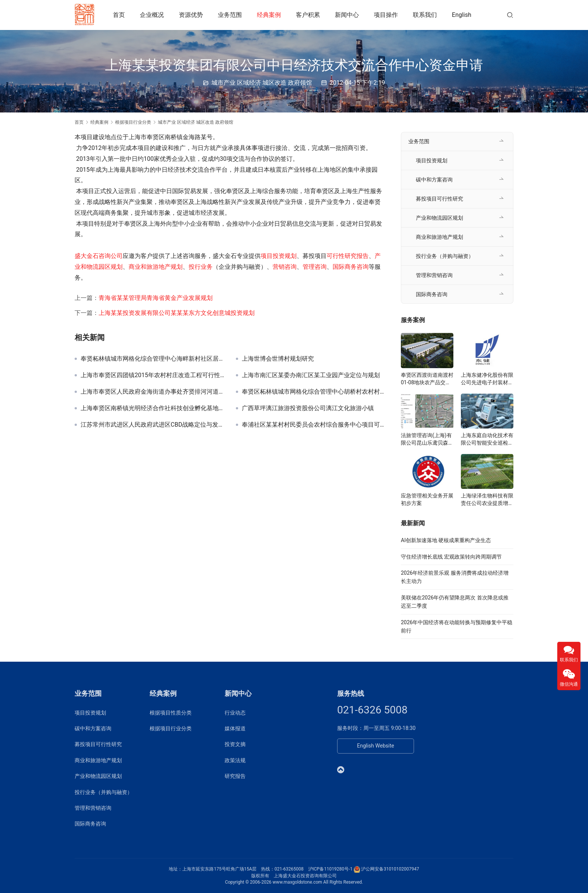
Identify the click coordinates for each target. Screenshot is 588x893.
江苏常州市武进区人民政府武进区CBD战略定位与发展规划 (153, 425)
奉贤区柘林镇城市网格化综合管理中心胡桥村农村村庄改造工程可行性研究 (314, 392)
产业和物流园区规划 (439, 218)
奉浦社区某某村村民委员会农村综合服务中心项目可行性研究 (314, 425)
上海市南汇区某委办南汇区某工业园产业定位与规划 (311, 375)
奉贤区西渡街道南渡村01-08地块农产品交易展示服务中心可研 (427, 379)
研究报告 (235, 776)
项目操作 (387, 15)
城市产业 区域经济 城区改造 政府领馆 (262, 83)
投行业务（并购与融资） (445, 256)
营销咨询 (285, 267)
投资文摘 (235, 744)
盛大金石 (87, 256)
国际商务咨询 (351, 267)
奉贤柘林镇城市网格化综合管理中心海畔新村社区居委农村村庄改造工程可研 (153, 359)
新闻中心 (348, 15)
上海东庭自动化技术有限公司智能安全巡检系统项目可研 (487, 439)
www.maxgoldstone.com (297, 882)
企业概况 (153, 15)
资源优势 (192, 15)
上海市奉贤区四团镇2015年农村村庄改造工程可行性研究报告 (153, 375)
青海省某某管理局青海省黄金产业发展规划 (156, 298)
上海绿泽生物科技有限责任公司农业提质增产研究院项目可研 (487, 500)
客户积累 (309, 15)
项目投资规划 (279, 256)
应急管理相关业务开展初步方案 (427, 499)
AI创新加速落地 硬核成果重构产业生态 (446, 540)
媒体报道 (235, 728)
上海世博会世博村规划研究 (278, 359)
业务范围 (231, 15)
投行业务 (201, 267)
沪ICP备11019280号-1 (331, 869)
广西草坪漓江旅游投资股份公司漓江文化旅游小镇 (308, 408)
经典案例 (270, 15)
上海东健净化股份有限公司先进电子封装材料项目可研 (487, 379)
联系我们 (426, 15)
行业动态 (235, 713)
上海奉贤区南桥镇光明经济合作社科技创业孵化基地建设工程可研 (153, 408)
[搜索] (510, 15)
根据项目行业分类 (171, 728)
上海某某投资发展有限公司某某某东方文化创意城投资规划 (177, 313)
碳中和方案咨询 (434, 180)
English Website (376, 746)
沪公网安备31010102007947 (390, 869)
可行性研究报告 (348, 256)
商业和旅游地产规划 (156, 267)
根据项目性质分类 (171, 713)
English (463, 15)
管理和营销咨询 (434, 275)
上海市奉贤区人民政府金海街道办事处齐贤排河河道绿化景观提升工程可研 (153, 392)
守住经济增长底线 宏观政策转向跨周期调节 (451, 557)
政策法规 (235, 760)
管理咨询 (315, 267)
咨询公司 (111, 256)
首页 (120, 15)
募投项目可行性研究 (439, 199)
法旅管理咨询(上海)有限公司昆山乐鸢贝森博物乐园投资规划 (427, 439)
